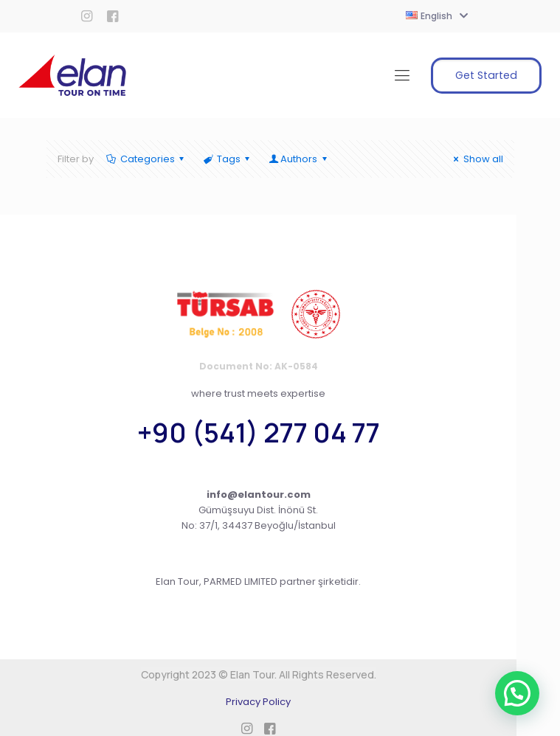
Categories (146, 159)
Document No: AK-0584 (259, 366)
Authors (299, 159)
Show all (476, 159)
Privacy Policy (258, 702)
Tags (228, 159)
